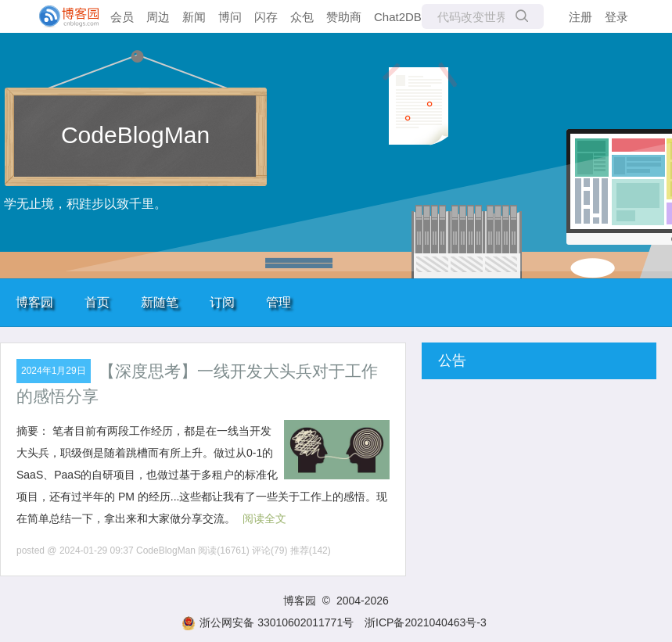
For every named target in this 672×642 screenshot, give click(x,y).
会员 (122, 17)
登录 (616, 17)
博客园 (34, 302)
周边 (158, 17)
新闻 (194, 17)
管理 (279, 302)
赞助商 (344, 17)
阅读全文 (264, 518)
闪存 (266, 17)
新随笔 (160, 302)
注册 (580, 17)
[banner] (63, 16)
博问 (230, 17)
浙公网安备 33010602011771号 (268, 622)
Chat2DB (398, 17)
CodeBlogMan (135, 135)
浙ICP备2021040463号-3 (426, 622)
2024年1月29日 (54, 371)
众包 (302, 17)
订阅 (222, 302)
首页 (97, 302)
